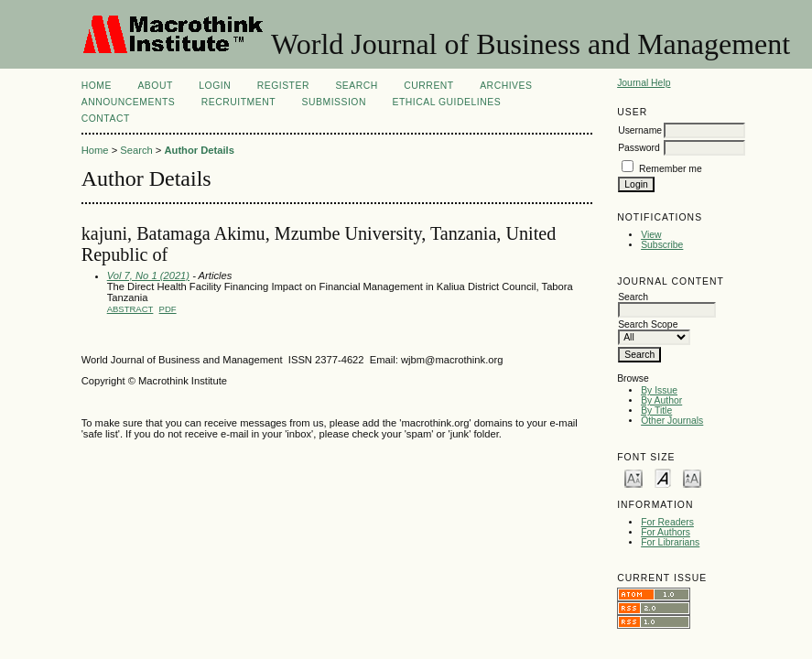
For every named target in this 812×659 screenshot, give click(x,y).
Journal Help (644, 83)
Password (639, 148)
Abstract (130, 309)
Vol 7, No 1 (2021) (148, 275)
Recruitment (238, 102)
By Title (656, 411)
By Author (661, 400)
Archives (506, 86)
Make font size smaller (633, 477)
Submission (334, 102)
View (651, 235)
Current (428, 86)
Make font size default (663, 477)
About (155, 86)
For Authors (666, 532)
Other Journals (672, 421)
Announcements (129, 102)
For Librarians (670, 542)
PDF (168, 309)
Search (356, 86)
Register (283, 86)
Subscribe (662, 245)
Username (640, 130)
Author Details (199, 150)
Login (215, 86)
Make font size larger (692, 477)
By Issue (659, 390)
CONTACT (106, 119)
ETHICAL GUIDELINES (446, 102)
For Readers (667, 522)
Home (97, 86)
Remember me (671, 169)
